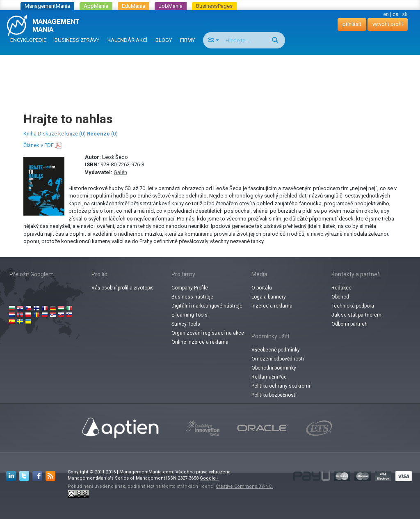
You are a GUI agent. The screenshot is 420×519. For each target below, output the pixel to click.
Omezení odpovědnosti (278, 359)
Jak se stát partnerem (356, 315)
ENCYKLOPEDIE (28, 40)
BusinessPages (214, 6)
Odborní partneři (349, 324)
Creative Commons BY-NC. (244, 486)
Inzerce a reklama (272, 306)
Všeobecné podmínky (276, 350)
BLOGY (164, 40)
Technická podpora (353, 306)
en (386, 14)
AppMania (96, 6)
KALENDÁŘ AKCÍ (127, 40)
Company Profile (190, 288)
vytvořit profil (388, 24)
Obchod (340, 297)
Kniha (30, 134)
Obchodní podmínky (274, 368)
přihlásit (352, 24)
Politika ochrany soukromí (281, 386)
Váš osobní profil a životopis (123, 288)
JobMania (171, 6)
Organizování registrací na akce (208, 333)
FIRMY (187, 40)
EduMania (134, 6)
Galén (120, 172)
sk (405, 14)
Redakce (341, 288)
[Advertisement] (210, 76)
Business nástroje (192, 297)
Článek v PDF (39, 145)
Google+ (209, 478)
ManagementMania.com (146, 472)
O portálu (262, 288)
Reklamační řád (269, 377)
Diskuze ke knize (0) (62, 134)
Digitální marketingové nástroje (207, 306)
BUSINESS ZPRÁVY (77, 40)
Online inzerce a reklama (200, 342)
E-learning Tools (189, 315)
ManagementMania (47, 6)
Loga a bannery (269, 297)
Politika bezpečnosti (274, 395)
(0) (102, 134)
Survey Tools (186, 324)
